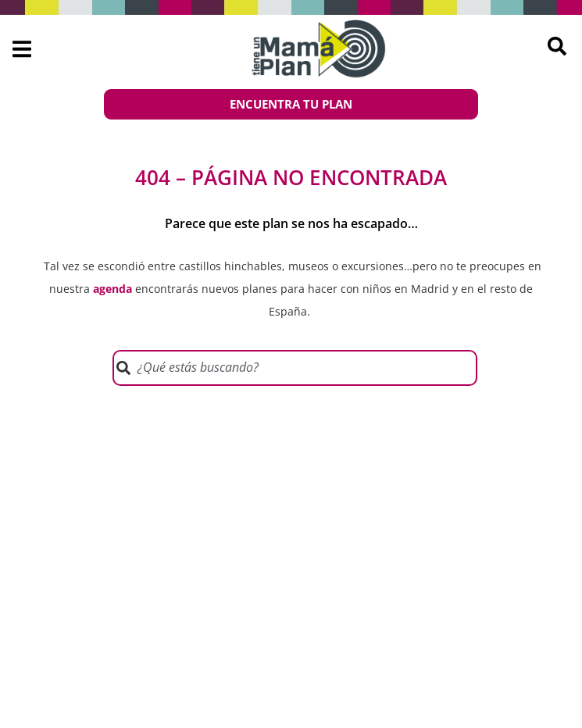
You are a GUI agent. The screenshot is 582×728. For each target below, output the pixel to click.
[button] (21, 50)
